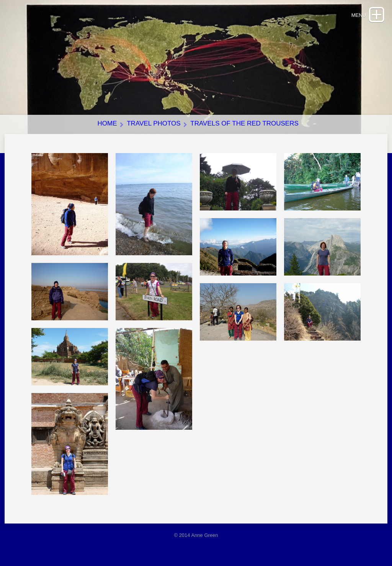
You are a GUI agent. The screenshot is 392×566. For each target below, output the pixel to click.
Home (107, 123)
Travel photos (154, 123)
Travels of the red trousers (244, 123)
